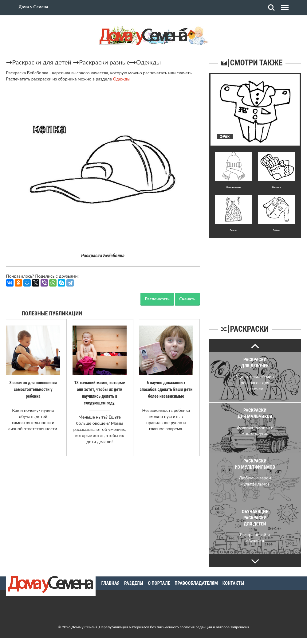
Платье (233, 230)
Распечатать (157, 299)
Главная (110, 583)
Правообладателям (196, 583)
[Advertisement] (255, 276)
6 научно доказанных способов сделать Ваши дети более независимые (166, 389)
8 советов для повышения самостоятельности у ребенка (33, 389)
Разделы (134, 583)
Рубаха (276, 230)
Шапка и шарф (233, 187)
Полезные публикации (52, 313)
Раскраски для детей (42, 62)
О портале (159, 583)
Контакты (233, 583)
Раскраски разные (104, 62)
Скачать (187, 299)
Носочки (276, 187)
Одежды (148, 62)
